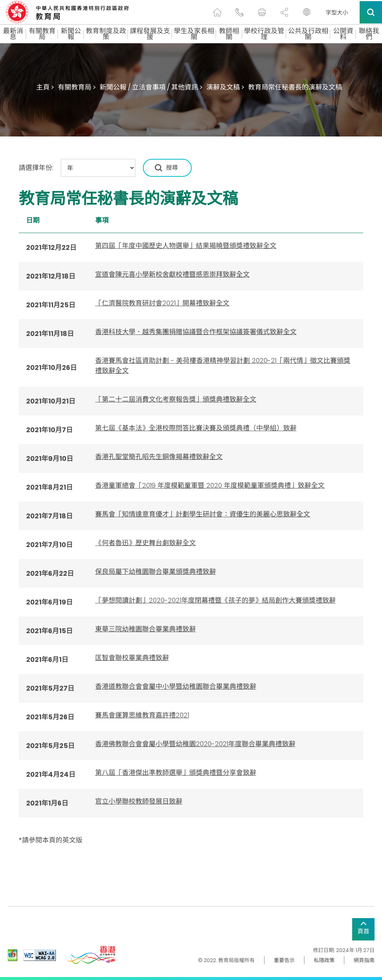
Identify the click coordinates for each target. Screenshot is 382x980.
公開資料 (343, 34)
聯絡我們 (369, 34)
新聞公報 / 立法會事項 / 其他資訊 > (151, 87)
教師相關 (229, 34)
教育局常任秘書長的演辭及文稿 (295, 87)
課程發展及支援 (150, 34)
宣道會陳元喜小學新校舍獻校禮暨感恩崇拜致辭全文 (172, 274)
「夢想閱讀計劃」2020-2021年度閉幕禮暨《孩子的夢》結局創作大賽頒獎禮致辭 (215, 600)
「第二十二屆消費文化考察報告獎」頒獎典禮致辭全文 (176, 399)
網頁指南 (364, 960)
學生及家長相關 (194, 34)
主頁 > (45, 87)
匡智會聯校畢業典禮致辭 (132, 658)
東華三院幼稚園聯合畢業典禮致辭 (145, 629)
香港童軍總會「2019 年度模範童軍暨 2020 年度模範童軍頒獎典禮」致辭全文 (210, 485)
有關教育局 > (77, 87)
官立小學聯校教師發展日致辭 (139, 801)
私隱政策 (324, 960)
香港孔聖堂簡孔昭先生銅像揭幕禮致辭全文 (159, 457)
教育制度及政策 (106, 34)
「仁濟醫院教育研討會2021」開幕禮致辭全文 (162, 303)
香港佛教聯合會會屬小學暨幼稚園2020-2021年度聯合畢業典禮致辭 (195, 744)
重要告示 (284, 960)
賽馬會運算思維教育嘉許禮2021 (142, 715)
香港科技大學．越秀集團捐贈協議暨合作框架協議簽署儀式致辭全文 (196, 332)
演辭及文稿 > (225, 87)
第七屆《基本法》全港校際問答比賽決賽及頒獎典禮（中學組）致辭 (196, 428)
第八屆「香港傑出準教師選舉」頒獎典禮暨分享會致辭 (176, 772)
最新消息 (13, 34)
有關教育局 (42, 34)
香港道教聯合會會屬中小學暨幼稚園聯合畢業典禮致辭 (176, 686)
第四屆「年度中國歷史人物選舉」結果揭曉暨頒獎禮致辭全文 (186, 246)
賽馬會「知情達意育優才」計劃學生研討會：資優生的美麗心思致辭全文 (203, 514)
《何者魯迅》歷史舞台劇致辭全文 (145, 543)
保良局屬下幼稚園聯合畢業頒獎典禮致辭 (156, 571)
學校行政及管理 (264, 34)
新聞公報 (71, 34)
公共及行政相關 (308, 34)
